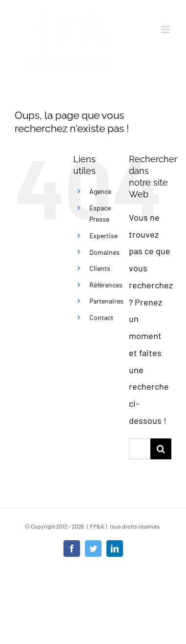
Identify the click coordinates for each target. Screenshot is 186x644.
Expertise (103, 236)
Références (106, 285)
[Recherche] (161, 449)
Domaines (104, 252)
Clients (100, 268)
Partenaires (106, 301)
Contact (101, 317)
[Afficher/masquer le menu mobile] (166, 29)
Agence (100, 191)
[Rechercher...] (140, 449)
